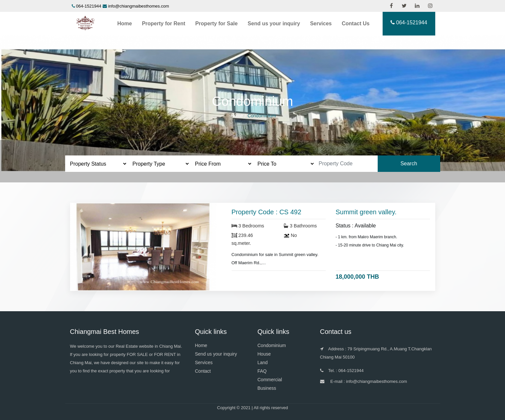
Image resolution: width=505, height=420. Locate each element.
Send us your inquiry (274, 23)
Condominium (272, 345)
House (264, 354)
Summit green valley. (366, 212)
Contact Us (356, 23)
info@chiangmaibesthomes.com (139, 6)
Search (409, 163)
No (290, 235)
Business (267, 388)
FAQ (262, 371)
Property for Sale (216, 23)
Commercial (270, 380)
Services (321, 23)
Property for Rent (164, 23)
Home (125, 23)
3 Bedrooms (248, 226)
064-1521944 (89, 6)
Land (263, 362)
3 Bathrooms (300, 226)
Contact (203, 371)
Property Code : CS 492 (266, 212)
